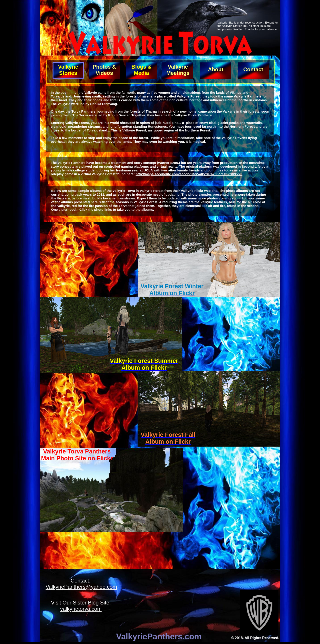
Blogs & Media (141, 70)
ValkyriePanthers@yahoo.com (81, 587)
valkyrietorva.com (81, 609)
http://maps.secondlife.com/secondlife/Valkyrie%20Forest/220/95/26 (189, 174)
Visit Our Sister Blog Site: (81, 603)
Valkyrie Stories (68, 70)
